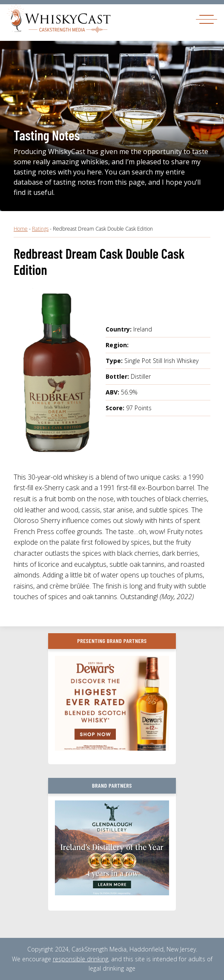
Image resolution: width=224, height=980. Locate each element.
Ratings (40, 229)
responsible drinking (80, 959)
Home (21, 229)
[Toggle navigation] (207, 19)
